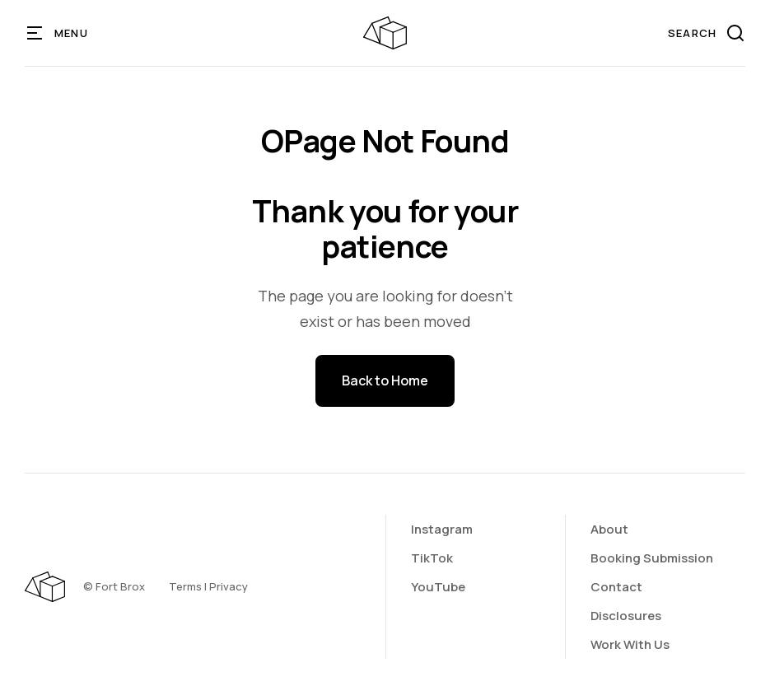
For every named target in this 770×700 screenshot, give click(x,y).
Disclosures (626, 616)
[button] (58, 33)
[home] (385, 33)
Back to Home (385, 380)
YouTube (438, 587)
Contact (616, 587)
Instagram (442, 529)
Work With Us (630, 644)
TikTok (432, 558)
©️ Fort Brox (114, 586)
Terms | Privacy (208, 586)
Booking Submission (652, 558)
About (609, 529)
